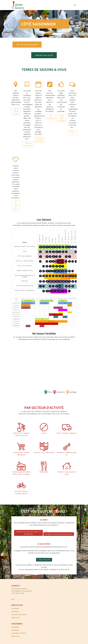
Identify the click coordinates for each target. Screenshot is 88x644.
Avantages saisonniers (40, 140)
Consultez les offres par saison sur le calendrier (28, 533)
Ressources (16, 618)
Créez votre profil (44, 560)
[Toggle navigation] (75, 5)
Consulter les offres (19, 633)
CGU (13, 599)
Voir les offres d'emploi (27, 45)
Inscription (15, 608)
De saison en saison (16, 206)
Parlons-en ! (73, 133)
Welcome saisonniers (28, 144)
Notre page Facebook (62, 118)
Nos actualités (51, 117)
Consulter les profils (19, 614)
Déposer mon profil (44, 55)
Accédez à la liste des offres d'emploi (59, 534)
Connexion (15, 611)
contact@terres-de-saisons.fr (22, 591)
